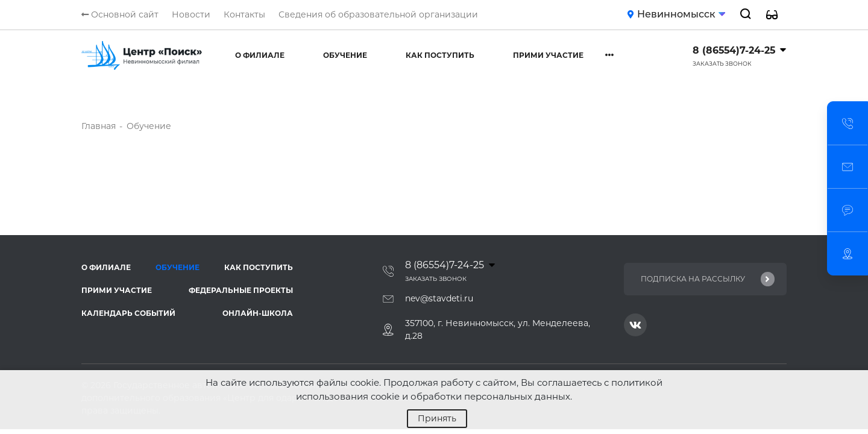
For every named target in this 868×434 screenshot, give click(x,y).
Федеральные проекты (241, 290)
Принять (437, 418)
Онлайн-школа (258, 313)
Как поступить (440, 55)
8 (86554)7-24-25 (734, 50)
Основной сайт (120, 14)
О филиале (260, 55)
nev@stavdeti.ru (439, 298)
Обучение (345, 55)
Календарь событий (128, 313)
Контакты (244, 14)
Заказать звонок (722, 64)
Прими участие (548, 55)
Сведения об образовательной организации (378, 14)
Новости (191, 14)
